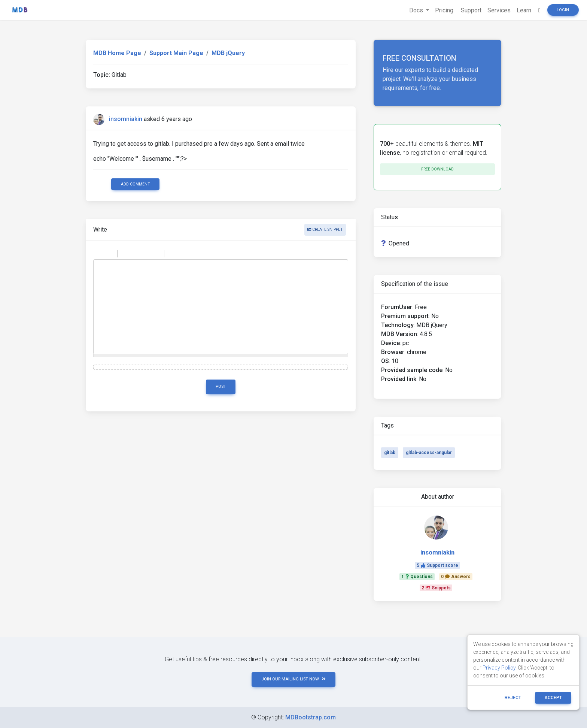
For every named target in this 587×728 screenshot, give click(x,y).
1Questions (417, 577)
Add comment (136, 184)
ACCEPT (553, 698)
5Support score (437, 565)
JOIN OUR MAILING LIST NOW (293, 679)
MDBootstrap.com (311, 717)
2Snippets (436, 588)
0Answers (456, 577)
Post (221, 386)
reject (513, 698)
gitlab (390, 453)
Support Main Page (176, 53)
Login (563, 10)
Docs (417, 10)
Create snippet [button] (325, 229)
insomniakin (126, 119)
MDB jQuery (228, 53)
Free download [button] (437, 169)
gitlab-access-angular (429, 453)
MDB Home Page (117, 53)
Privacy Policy (499, 668)
